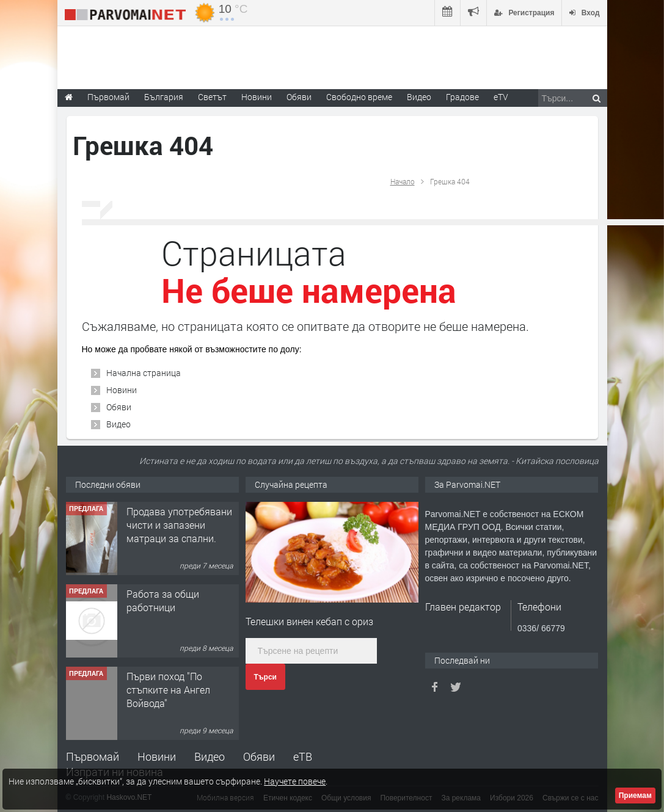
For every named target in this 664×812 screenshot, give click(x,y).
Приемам (635, 796)
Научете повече (295, 781)
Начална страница (144, 373)
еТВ (303, 756)
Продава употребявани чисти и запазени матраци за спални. (179, 550)
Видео (119, 424)
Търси (265, 677)
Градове (462, 97)
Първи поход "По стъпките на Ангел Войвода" (168, 715)
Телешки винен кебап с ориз (309, 621)
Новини (257, 97)
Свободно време (359, 97)
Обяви (119, 407)
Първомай (93, 756)
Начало (403, 181)
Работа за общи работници (163, 625)
